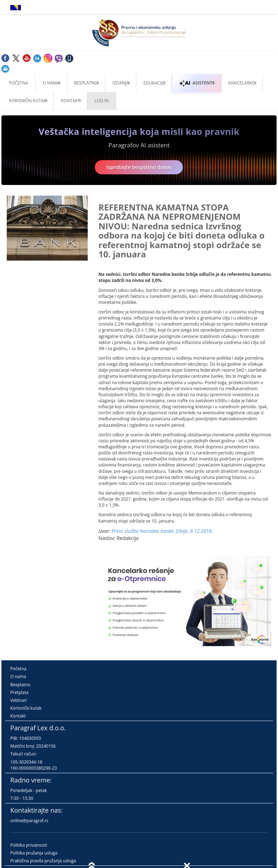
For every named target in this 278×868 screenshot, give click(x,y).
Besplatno (86, 83)
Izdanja (121, 83)
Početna (18, 83)
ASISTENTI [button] (197, 83)
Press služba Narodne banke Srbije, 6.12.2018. (162, 531)
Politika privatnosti (29, 845)
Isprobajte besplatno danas (139, 167)
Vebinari (18, 700)
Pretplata (19, 692)
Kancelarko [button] (242, 83)
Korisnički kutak (26, 708)
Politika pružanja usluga (34, 853)
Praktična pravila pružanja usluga (43, 861)
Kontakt (18, 716)
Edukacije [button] (154, 83)
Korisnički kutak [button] (28, 101)
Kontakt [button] (70, 101)
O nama (51, 83)
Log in (102, 101)
